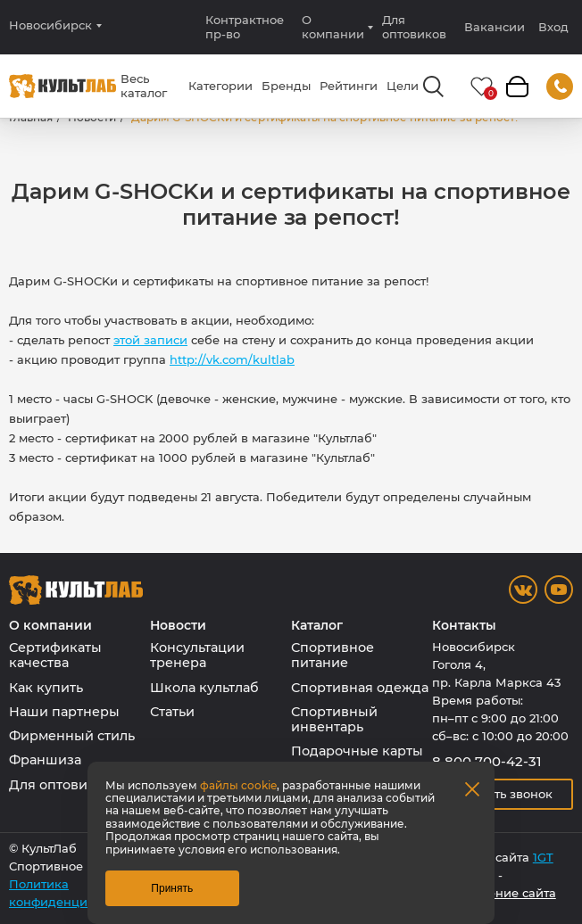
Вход (553, 27)
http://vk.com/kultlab (232, 359)
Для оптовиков (414, 27)
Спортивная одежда (360, 688)
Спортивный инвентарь (334, 719)
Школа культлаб (204, 688)
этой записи (150, 340)
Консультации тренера (197, 655)
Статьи (172, 712)
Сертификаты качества (55, 655)
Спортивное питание (333, 655)
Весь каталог (144, 86)
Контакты (464, 626)
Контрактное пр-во (245, 27)
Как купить (46, 688)
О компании (333, 27)
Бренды (286, 86)
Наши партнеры (64, 712)
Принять (172, 888)
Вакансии (495, 27)
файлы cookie (238, 785)
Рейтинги (349, 86)
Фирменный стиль (72, 736)
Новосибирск (50, 25)
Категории (220, 86)
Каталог (317, 626)
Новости (178, 626)
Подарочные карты (357, 751)
